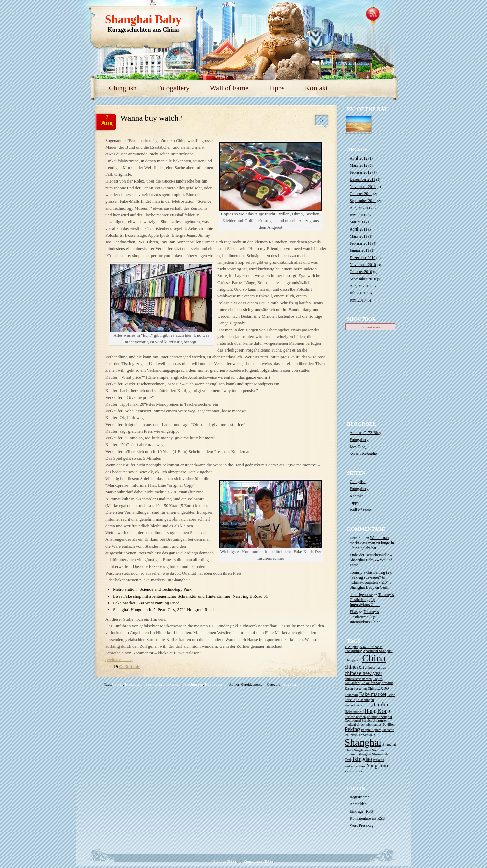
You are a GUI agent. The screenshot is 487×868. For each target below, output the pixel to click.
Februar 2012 (361, 172)
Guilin (385, 587)
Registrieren (360, 797)
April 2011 (358, 229)
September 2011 (363, 201)
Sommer (378, 750)
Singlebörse (363, 750)
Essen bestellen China (361, 688)
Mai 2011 (357, 222)
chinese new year (364, 673)
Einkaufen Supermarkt (377, 683)
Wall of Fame (229, 88)
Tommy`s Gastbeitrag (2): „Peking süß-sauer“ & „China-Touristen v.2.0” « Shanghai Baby (371, 580)
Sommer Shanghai (358, 754)
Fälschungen (193, 684)
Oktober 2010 (361, 272)
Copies (118, 684)
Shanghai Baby (143, 19)
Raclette (388, 730)
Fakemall (173, 684)
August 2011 (360, 208)
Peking (352, 729)
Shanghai (363, 742)
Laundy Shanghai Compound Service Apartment (368, 719)
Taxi (348, 760)
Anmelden (358, 804)
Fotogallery (173, 88)
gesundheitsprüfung (359, 705)
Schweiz (369, 735)
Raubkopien (215, 684)
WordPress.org (362, 825)
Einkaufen (133, 684)
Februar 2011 (361, 243)
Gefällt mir (130, 666)
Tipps (276, 88)
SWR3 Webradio (363, 454)
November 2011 (363, 187)
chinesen (354, 667)
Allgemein (291, 684)
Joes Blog (358, 447)
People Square (371, 730)
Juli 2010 (357, 293)
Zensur (350, 771)
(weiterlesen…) (119, 660)
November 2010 (363, 265)
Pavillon (389, 725)
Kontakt (316, 88)
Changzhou (353, 660)
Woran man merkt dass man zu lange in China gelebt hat (372, 543)
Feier (391, 695)
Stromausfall (381, 754)
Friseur (350, 700)
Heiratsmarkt (354, 712)
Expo (383, 688)
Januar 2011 (360, 250)
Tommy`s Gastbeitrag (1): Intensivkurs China (372, 600)
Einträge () (362, 811)
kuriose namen (355, 717)
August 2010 (360, 286)
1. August (352, 647)
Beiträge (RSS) (225, 861)
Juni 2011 (358, 215)
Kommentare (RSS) (258, 861)
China (374, 658)
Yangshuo (377, 766)
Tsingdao (362, 759)
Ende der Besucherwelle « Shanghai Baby (371, 558)
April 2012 (358, 158)
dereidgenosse (361, 595)
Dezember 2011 (363, 179)
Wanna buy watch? (151, 118)
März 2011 (358, 236)
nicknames (374, 725)
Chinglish (123, 88)
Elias (354, 612)
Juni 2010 (358, 300)
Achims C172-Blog (366, 433)
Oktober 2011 (361, 194)
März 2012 (358, 165)
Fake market (154, 684)
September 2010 (363, 279)
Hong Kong (377, 711)
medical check (355, 725)
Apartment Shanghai (378, 651)
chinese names (375, 667)
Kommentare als (367, 818)
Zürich (360, 771)
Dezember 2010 (363, 258)
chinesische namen (358, 679)
